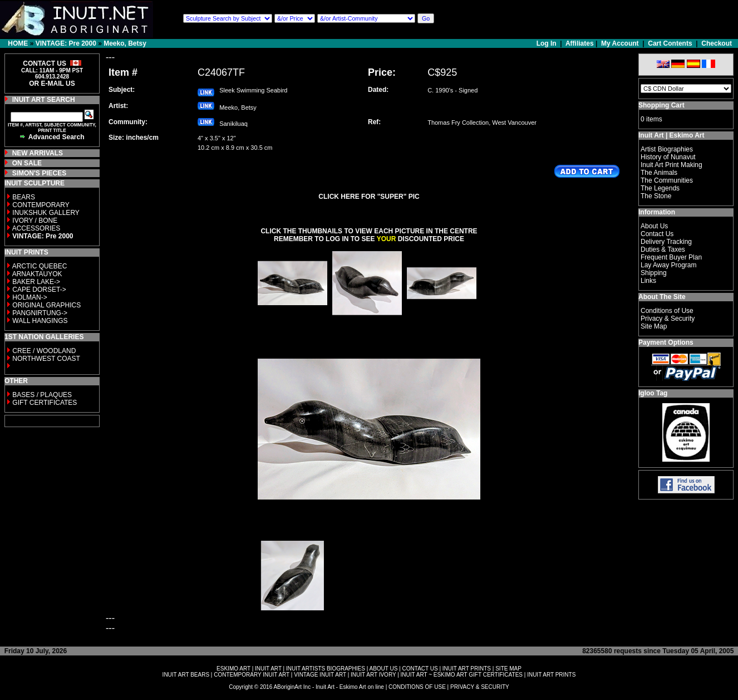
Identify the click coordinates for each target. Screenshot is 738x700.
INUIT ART (268, 669)
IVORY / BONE (35, 221)
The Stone (656, 196)
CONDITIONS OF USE (417, 687)
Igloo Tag (653, 393)
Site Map (654, 326)
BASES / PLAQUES (42, 395)
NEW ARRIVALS (38, 153)
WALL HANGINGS (40, 321)
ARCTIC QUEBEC (40, 266)
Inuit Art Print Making (671, 165)
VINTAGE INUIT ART (320, 675)
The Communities (667, 180)
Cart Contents (670, 43)
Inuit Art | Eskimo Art (671, 135)
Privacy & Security (668, 319)
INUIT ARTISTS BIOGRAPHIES (326, 669)
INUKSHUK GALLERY (46, 213)
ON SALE (27, 163)
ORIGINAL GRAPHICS (46, 305)
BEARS (24, 197)
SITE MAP (508, 669)
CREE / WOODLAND (43, 351)
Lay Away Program (669, 265)
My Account (620, 43)
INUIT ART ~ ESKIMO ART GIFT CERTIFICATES (462, 675)
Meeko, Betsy (125, 43)
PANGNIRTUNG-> (40, 313)
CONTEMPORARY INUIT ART (252, 675)
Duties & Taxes (663, 249)
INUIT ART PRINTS (467, 669)
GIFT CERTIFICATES (45, 403)
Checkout (717, 43)
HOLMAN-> (29, 297)
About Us (654, 226)
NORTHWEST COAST (45, 359)
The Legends (660, 188)
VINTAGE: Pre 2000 (66, 43)
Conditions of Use (667, 311)
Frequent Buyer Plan (671, 257)
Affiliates (580, 43)
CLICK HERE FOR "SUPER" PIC (369, 197)
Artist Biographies (667, 149)
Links (648, 281)
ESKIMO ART (233, 669)
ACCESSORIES (36, 228)
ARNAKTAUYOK (37, 274)
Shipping (654, 273)
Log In (547, 43)
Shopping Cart (661, 105)
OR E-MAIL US (52, 84)
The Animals (659, 173)
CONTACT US (420, 669)
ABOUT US (383, 669)
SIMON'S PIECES (40, 173)
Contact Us (657, 234)
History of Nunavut (668, 157)
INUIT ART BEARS (186, 675)
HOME (18, 43)
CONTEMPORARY (41, 205)
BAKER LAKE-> (36, 282)
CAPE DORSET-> (39, 290)
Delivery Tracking (666, 242)
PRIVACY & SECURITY (480, 687)
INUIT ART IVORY (373, 675)
